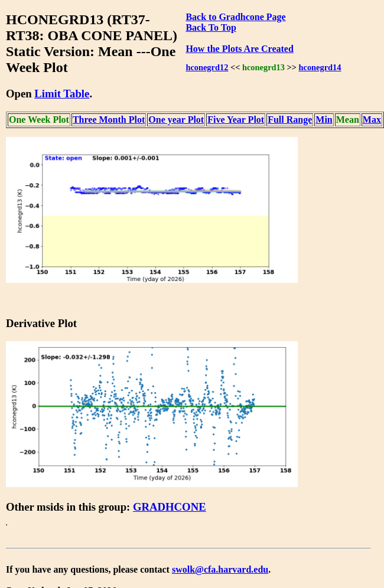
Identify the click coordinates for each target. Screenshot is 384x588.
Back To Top (211, 27)
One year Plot (176, 120)
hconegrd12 (207, 67)
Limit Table (62, 94)
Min (324, 120)
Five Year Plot (236, 120)
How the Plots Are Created (239, 49)
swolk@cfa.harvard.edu (220, 569)
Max (372, 120)
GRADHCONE (170, 507)
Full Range (290, 120)
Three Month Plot (109, 120)
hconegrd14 (320, 67)
